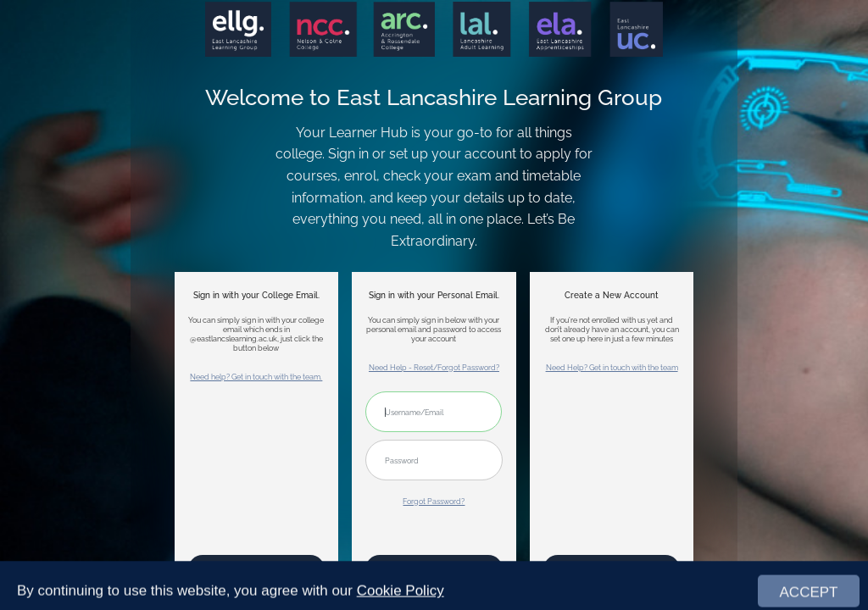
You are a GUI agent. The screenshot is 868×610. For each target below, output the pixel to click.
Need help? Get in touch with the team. (256, 377)
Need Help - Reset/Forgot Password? (434, 367)
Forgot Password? (434, 501)
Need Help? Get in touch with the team (612, 367)
